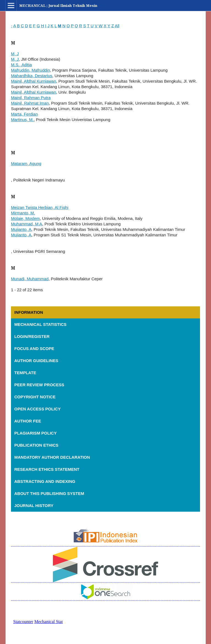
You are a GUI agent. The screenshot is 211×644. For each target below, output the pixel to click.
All (117, 26)
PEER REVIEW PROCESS (40, 385)
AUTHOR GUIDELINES (36, 361)
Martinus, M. (22, 120)
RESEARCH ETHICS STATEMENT (47, 469)
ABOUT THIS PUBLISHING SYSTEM (50, 493)
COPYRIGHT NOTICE (35, 397)
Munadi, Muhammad (30, 279)
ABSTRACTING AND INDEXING (45, 481)
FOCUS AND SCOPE (35, 348)
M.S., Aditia (21, 65)
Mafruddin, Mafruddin (30, 70)
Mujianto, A (21, 229)
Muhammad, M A (27, 224)
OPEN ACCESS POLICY (38, 409)
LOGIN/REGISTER (32, 336)
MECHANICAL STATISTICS (40, 324)
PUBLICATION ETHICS (37, 445)
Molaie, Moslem (25, 218)
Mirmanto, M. (23, 213)
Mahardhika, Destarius (32, 76)
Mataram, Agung (26, 163)
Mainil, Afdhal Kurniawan (34, 81)
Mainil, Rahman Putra (31, 98)
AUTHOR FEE (28, 421)
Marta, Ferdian (24, 114)
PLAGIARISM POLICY (36, 433)
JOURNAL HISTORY (34, 506)
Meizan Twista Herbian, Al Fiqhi (40, 207)
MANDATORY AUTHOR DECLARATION (53, 457)
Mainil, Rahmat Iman (30, 103)
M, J (15, 54)
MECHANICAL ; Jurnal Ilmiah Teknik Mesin (58, 5)
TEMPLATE (26, 373)
